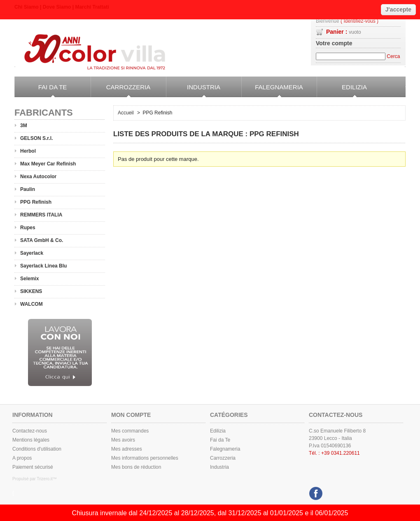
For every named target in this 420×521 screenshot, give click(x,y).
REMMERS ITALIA (41, 215)
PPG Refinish (36, 202)
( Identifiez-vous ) (359, 21)
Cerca (393, 56)
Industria (193, 91)
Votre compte (334, 43)
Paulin (28, 189)
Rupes (28, 228)
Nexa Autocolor (38, 177)
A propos (22, 458)
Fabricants (44, 113)
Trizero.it (45, 479)
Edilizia (342, 91)
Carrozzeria (120, 91)
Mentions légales (31, 440)
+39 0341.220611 (341, 453)
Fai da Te (41, 91)
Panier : (344, 32)
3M (24, 126)
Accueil (126, 113)
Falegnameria (272, 91)
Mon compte (131, 415)
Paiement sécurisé (33, 467)
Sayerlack (32, 253)
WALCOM (31, 304)
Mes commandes (130, 431)
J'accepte (398, 9)
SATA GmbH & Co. (42, 240)
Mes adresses (127, 449)
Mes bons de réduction (136, 467)
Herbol (28, 151)
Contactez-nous (30, 431)
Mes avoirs (123, 440)
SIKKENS (31, 291)
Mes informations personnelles (145, 458)
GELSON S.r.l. (36, 138)
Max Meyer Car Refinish (48, 164)
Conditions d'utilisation (37, 449)
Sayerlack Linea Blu (43, 266)
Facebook (315, 491)
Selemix (29, 279)
